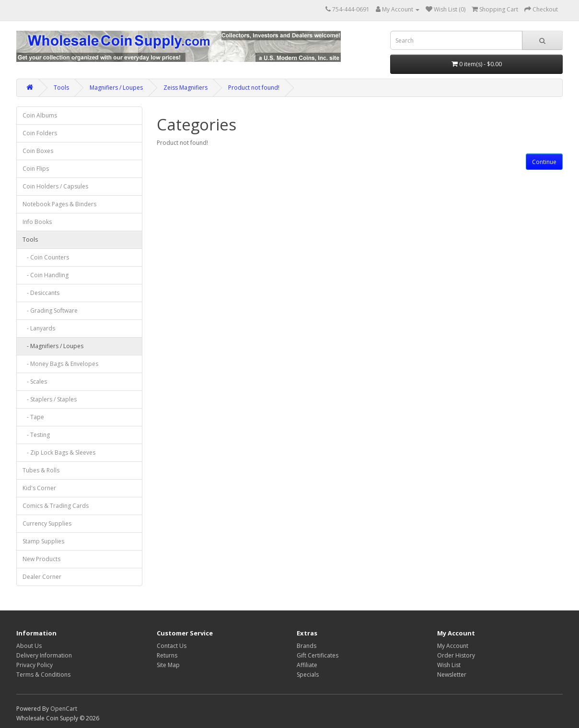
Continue (544, 162)
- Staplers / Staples (50, 399)
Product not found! (254, 88)
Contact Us (172, 646)
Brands (307, 646)
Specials (308, 675)
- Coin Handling (46, 275)
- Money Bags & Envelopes (60, 364)
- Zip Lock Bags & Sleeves (59, 452)
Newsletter (452, 675)
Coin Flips (36, 169)
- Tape (33, 417)
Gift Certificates (318, 655)
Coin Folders (40, 133)
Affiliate (307, 665)
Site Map (168, 665)
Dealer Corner (42, 577)
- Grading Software (50, 311)
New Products (41, 559)
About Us (29, 646)
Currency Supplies (47, 523)
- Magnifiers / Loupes (53, 346)
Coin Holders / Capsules (55, 186)
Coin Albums (40, 115)
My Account (453, 646)
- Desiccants (41, 293)
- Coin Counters (46, 257)
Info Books (37, 222)
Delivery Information (44, 655)
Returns (167, 655)
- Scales (35, 382)
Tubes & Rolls (41, 470)
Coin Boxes (38, 151)
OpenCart (64, 709)
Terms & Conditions (43, 675)
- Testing (36, 435)
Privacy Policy (35, 665)
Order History (456, 655)
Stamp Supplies (43, 541)
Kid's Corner (39, 488)
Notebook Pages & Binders (59, 204)
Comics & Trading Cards (56, 506)
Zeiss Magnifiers (185, 88)
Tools (61, 88)
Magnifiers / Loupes (116, 88)
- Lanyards (39, 328)
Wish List (449, 665)
